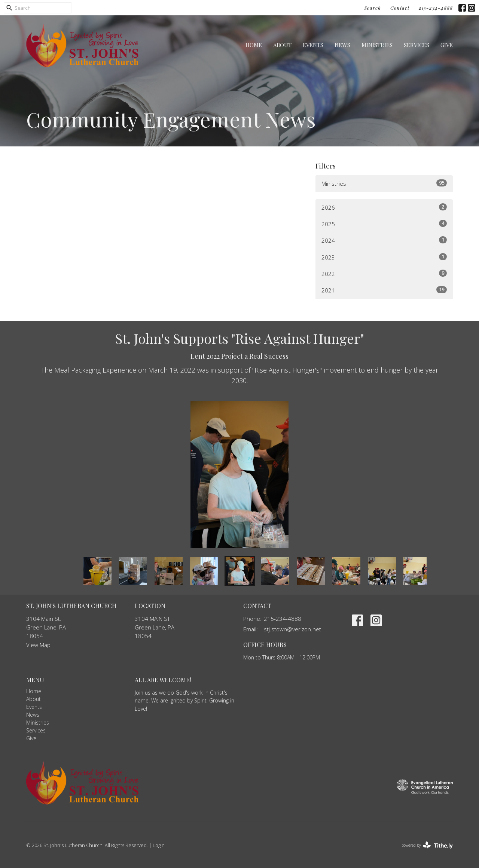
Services (417, 45)
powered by (427, 845)
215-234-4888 (436, 8)
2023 (384, 257)
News (342, 45)
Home (254, 45)
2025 (384, 224)
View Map (38, 645)
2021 (384, 290)
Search (373, 8)
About (282, 45)
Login (159, 845)
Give (447, 45)
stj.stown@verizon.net (292, 629)
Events (313, 45)
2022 (384, 274)
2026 (384, 207)
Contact (400, 8)
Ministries (377, 45)
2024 (384, 240)
